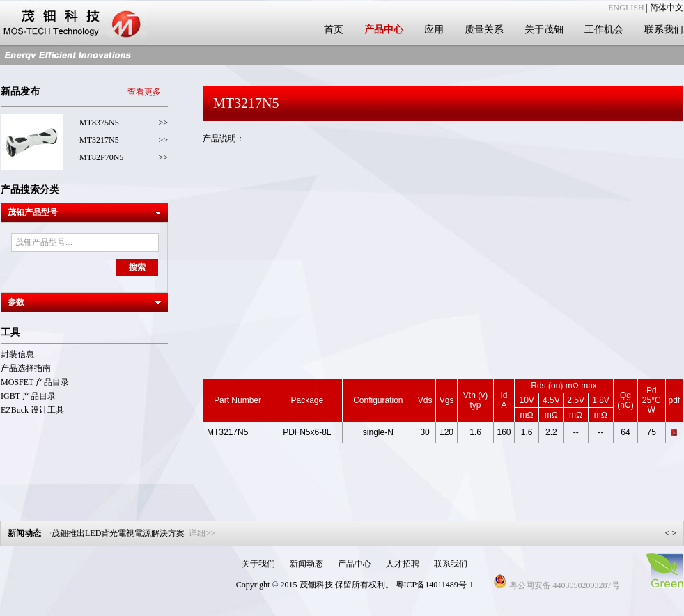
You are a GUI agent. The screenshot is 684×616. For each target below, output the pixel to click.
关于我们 (258, 564)
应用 (434, 30)
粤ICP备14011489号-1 (435, 585)
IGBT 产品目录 (28, 396)
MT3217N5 (99, 140)
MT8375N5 (99, 123)
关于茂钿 (544, 30)
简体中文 (667, 8)
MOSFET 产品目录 (35, 382)
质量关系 (484, 30)
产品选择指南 (26, 368)
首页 (334, 30)
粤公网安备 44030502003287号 (557, 585)
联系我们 (664, 30)
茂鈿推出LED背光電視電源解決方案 (133, 533)
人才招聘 (403, 564)
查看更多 (144, 92)
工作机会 (604, 30)
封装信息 (17, 354)
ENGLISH (626, 8)
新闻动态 (306, 564)
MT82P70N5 (101, 157)
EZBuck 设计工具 (32, 410)
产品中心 (384, 30)
